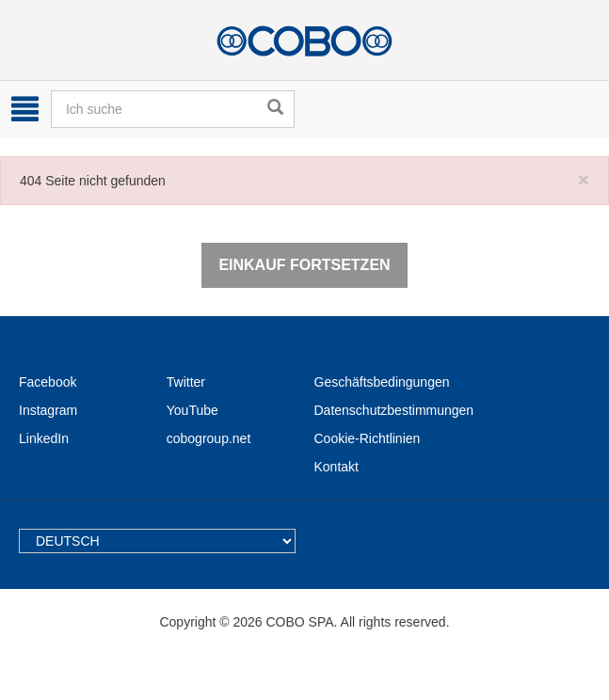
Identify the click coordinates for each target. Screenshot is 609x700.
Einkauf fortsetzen (304, 265)
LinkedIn (44, 438)
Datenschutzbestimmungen (394, 410)
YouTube (192, 410)
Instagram (48, 410)
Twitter (186, 382)
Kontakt (337, 467)
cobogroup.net (209, 438)
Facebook (48, 382)
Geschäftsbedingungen (382, 382)
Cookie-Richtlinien (368, 438)
